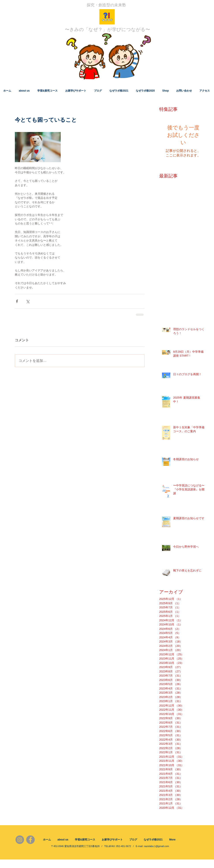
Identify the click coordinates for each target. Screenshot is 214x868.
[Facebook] (30, 840)
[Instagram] (20, 840)
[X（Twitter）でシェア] (28, 301)
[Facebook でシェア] (17, 301)
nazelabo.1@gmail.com (156, 846)
